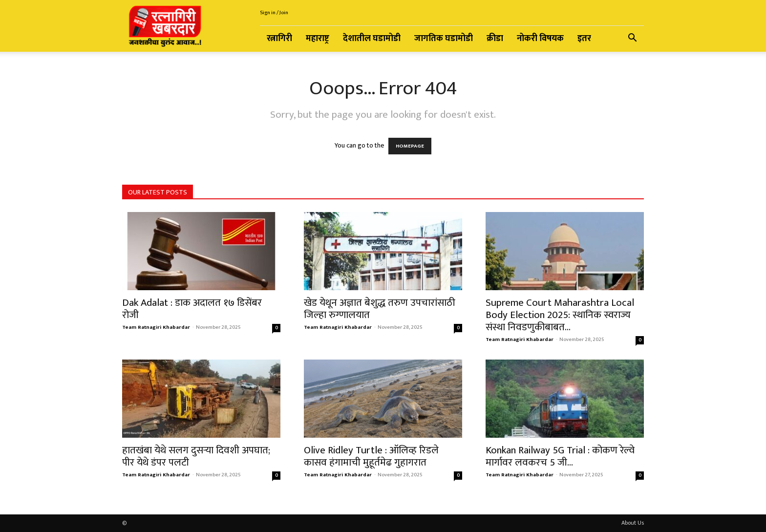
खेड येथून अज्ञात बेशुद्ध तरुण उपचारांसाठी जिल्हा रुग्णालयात (380, 309)
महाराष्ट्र (318, 39)
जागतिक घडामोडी (444, 39)
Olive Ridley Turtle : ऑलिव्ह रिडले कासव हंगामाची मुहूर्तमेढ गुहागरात (371, 456)
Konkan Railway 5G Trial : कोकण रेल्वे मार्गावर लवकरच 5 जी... (560, 456)
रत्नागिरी (279, 39)
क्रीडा (495, 39)
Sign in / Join (274, 13)
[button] (632, 39)
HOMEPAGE (410, 146)
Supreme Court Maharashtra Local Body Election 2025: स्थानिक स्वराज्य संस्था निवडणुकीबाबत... (560, 315)
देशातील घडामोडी (372, 39)
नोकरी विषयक (540, 39)
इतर (584, 39)
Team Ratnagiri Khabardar (156, 327)
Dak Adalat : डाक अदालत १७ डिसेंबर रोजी (192, 309)
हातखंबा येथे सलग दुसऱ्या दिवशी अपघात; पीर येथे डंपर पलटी (196, 456)
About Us (633, 523)
